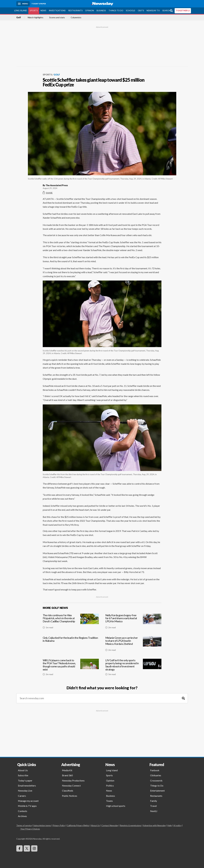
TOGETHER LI (183, 11)
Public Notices (70, 796)
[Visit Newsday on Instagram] (34, 848)
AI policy (177, 825)
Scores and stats (57, 17)
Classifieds (68, 791)
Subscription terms (42, 825)
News (43, 11)
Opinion (90, 11)
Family (154, 801)
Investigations (57, 11)
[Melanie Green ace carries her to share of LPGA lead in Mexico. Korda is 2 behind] (133, 645)
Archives (22, 816)
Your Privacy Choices (30, 829)
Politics (110, 786)
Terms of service (24, 825)
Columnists (76, 17)
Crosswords (156, 780)
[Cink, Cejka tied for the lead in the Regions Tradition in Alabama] (71, 645)
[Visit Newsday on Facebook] (19, 848)
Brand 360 (67, 775)
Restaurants (75, 11)
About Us (23, 770)
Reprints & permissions (131, 825)
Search (166, 11)
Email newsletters (27, 786)
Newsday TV (153, 11)
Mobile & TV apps (27, 806)
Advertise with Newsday (154, 825)
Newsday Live (25, 791)
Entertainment (157, 791)
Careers (22, 796)
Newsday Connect (71, 786)
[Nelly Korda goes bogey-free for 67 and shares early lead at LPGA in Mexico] (133, 622)
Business (101, 11)
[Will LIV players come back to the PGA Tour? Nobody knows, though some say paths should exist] (71, 668)
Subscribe (23, 775)
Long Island (21, 11)
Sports (34, 11)
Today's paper (25, 780)
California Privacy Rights (78, 825)
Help (170, 825)
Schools (130, 11)
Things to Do (116, 11)
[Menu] (23, 4)
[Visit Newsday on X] (27, 848)
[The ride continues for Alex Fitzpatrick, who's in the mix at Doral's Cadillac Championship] (71, 622)
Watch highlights (35, 17)
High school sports (116, 806)
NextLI (154, 811)
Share (48, 193)
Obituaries (156, 775)
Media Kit (67, 770)
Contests (23, 811)
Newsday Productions (73, 780)
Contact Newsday (110, 825)
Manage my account (28, 801)
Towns (109, 801)
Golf (19, 17)
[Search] (183, 698)
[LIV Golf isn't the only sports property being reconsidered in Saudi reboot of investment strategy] (133, 668)
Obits (141, 11)
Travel (153, 806)
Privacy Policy (59, 825)
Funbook (155, 770)
